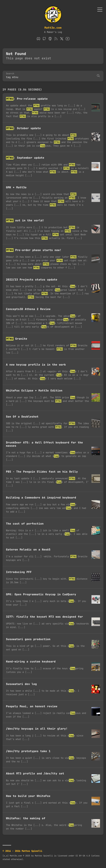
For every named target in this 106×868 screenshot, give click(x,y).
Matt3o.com (53, 28)
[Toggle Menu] (100, 9)
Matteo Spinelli (44, 856)
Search (10, 74)
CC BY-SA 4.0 (83, 856)
